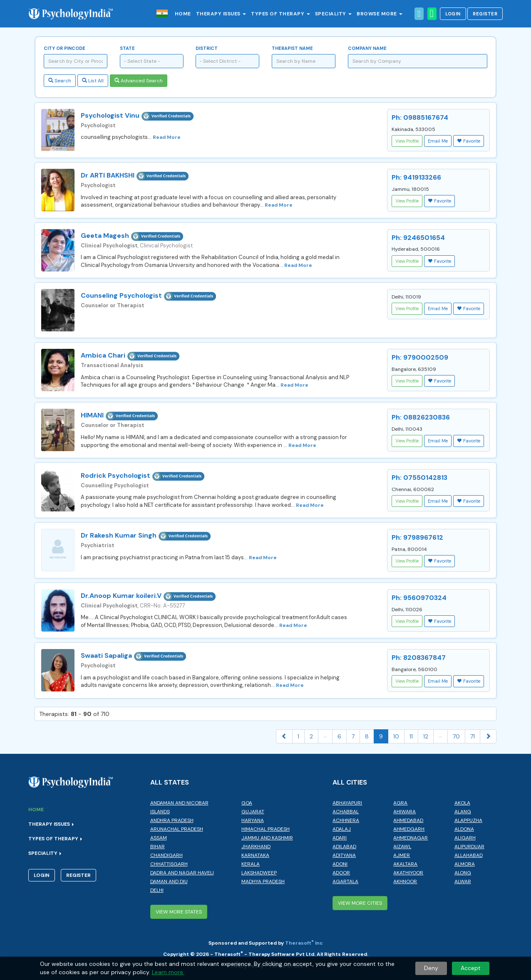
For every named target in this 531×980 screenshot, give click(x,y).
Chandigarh (166, 855)
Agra (400, 803)
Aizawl (402, 847)
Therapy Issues (221, 14)
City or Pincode (65, 48)
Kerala (251, 864)
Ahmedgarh (409, 829)
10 (396, 736)
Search (60, 81)
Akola (462, 803)
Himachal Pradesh (265, 829)
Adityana (344, 855)
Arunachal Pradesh (177, 829)
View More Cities (360, 903)
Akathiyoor (408, 873)
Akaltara (405, 864)
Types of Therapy (280, 14)
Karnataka (255, 855)
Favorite (469, 141)
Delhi (157, 890)
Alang (463, 812)
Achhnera (346, 820)
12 (426, 736)
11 (411, 736)
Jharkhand (256, 847)
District (207, 48)
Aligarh (465, 838)
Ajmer (402, 855)
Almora (465, 864)
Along (463, 873)
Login (453, 14)
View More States (179, 912)
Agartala (345, 881)
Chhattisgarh (169, 864)
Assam (159, 838)
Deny (431, 968)
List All (93, 81)
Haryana (253, 820)
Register (485, 14)
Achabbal (346, 812)
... (325, 735)
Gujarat (253, 812)
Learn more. (168, 972)
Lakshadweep (259, 873)
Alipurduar (469, 847)
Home (183, 14)
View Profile (407, 141)
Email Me (438, 141)
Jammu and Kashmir (267, 838)
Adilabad (344, 847)
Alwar (463, 881)
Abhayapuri (347, 803)
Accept (471, 968)
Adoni (340, 864)
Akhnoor (405, 881)
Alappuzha (468, 820)
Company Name (367, 48)
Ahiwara (404, 812)
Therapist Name (292, 48)
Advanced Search (139, 81)
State (127, 48)
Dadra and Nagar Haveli (182, 873)
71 (473, 736)
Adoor (341, 873)
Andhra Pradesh (172, 820)
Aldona (464, 829)
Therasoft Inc (304, 943)
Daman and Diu (169, 881)
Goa (247, 803)
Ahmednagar (411, 838)
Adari (340, 838)
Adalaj (342, 829)
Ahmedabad (408, 820)
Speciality (334, 14)
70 (456, 736)
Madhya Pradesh (263, 881)
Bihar (158, 847)
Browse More (380, 14)
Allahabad (469, 855)
